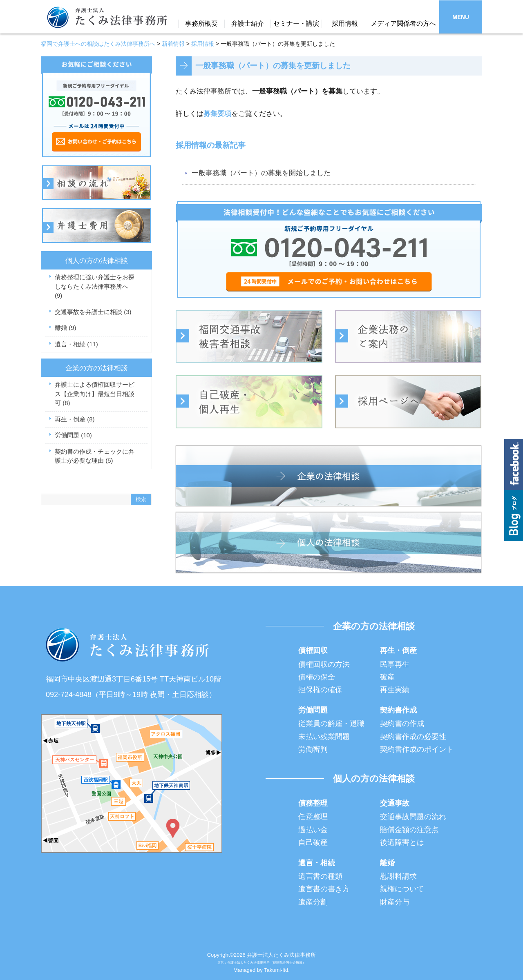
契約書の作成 (402, 724)
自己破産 (313, 842)
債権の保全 (317, 677)
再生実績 (395, 690)
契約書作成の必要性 (413, 737)
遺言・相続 (76, 344)
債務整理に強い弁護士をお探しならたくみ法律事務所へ (95, 286)
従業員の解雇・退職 (331, 724)
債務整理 (313, 803)
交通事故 (395, 803)
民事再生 (395, 664)
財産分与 (395, 902)
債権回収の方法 (324, 664)
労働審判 (313, 749)
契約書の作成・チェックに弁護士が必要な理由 (95, 456)
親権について (402, 889)
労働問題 (73, 435)
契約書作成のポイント (417, 749)
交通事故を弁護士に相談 (93, 312)
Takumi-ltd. (277, 970)
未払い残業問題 (324, 737)
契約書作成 (398, 710)
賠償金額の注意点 (409, 830)
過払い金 (313, 830)
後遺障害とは (402, 842)
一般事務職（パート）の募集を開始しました (261, 173)
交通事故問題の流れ (413, 817)
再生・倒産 (75, 419)
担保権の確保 (320, 690)
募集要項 (217, 114)
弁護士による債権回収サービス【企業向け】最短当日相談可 (95, 394)
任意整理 (313, 817)
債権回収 (313, 650)
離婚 (66, 328)
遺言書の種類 (320, 876)
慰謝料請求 (398, 876)
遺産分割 (313, 902)
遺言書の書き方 (324, 889)
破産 (387, 677)
